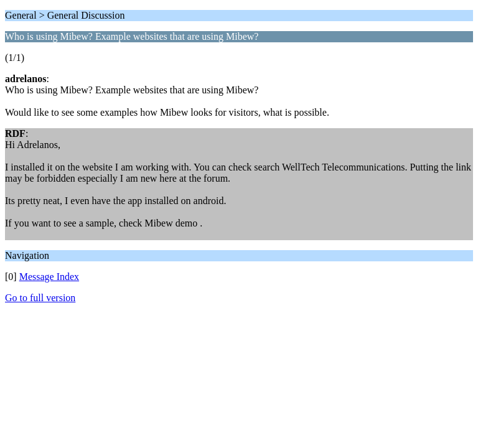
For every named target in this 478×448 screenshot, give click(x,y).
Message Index (49, 277)
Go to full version (40, 298)
